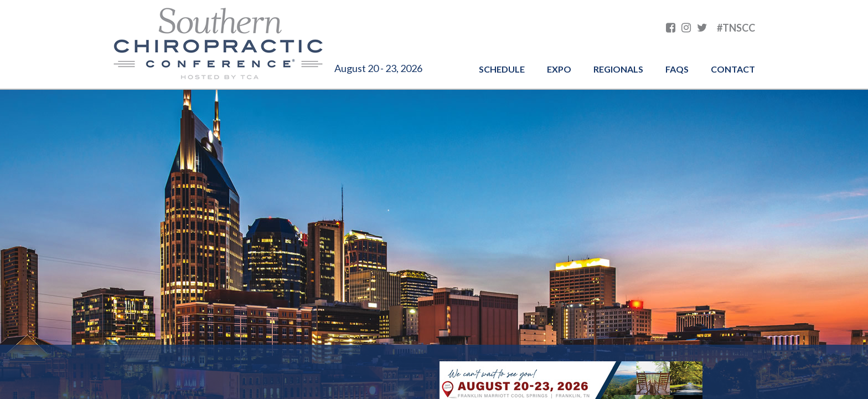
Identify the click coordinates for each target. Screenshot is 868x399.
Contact (733, 69)
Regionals (618, 69)
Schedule (502, 69)
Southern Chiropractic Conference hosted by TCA (218, 44)
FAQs (677, 69)
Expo (559, 69)
